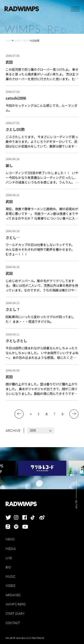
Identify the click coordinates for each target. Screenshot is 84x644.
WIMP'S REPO (16, 604)
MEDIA (11, 549)
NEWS (10, 539)
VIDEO (10, 586)
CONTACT (13, 623)
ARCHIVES (13, 595)
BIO (8, 567)
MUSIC (10, 576)
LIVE (9, 558)
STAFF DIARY (15, 613)
